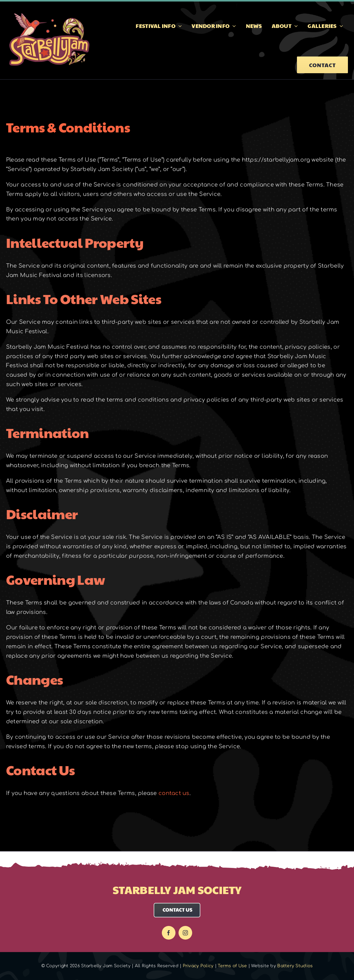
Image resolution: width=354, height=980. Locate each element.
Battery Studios (295, 966)
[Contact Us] (177, 906)
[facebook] (169, 933)
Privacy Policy (198, 966)
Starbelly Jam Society (177, 889)
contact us (174, 793)
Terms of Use (232, 966)
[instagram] (185, 933)
